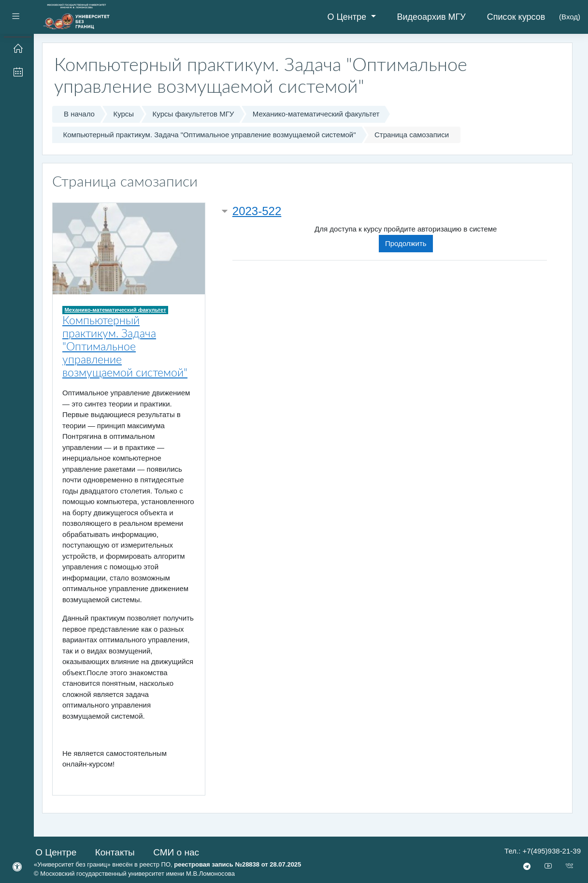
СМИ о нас (176, 852)
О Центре (348, 17)
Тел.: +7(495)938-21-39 (543, 851)
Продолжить (406, 243)
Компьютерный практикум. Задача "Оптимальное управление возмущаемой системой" (210, 135)
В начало (79, 114)
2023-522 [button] (257, 211)
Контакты (115, 852)
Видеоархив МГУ (431, 17)
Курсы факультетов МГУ (194, 114)
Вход (570, 17)
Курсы (123, 114)
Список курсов (516, 17)
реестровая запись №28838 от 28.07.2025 (237, 864)
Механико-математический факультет (316, 114)
